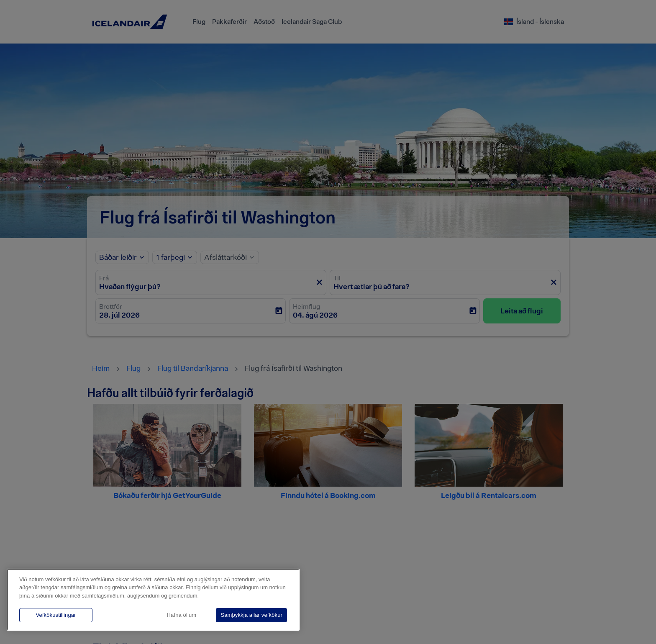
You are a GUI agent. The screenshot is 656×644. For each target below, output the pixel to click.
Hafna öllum (182, 615)
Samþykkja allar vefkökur (251, 615)
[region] (153, 600)
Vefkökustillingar (56, 615)
